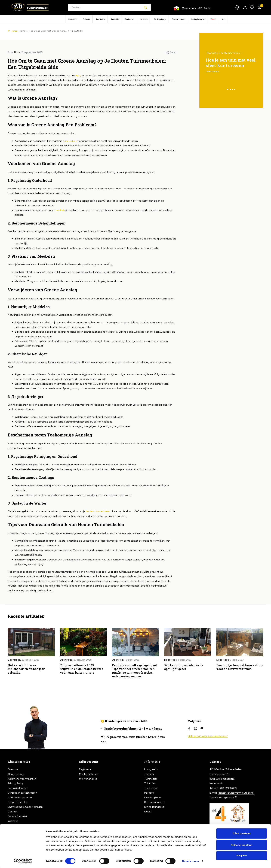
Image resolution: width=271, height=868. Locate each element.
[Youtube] (202, 729)
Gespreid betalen (18, 802)
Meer (223, 19)
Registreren (86, 769)
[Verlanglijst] (252, 7)
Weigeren (242, 856)
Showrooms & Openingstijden (25, 807)
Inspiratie (13, 821)
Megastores (189, 8)
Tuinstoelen (100, 19)
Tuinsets (87, 19)
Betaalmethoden (18, 788)
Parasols (144, 19)
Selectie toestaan (242, 845)
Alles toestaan (242, 833)
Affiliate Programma (20, 797)
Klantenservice (16, 774)
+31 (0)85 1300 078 (225, 788)
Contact (12, 812)
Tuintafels (115, 19)
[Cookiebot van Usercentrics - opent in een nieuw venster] (23, 861)
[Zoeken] (109, 7)
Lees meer (212, 71)
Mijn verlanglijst (88, 779)
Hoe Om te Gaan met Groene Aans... (49, 31)
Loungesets (73, 19)
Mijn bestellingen (89, 774)
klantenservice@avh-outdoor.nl (236, 793)
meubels (60, 210)
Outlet (213, 19)
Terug (13, 31)
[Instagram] (196, 729)
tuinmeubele (70, 141)
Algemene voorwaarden (22, 779)
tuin (78, 75)
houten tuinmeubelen (98, 511)
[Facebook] (189, 729)
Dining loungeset (198, 19)
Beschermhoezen (178, 19)
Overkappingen (160, 19)
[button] (228, 89)
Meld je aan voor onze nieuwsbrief (208, 736)
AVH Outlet (205, 8)
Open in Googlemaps (223, 797)
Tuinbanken (130, 19)
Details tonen (190, 861)
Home (23, 31)
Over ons (13, 769)
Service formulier (17, 816)
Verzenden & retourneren (22, 793)
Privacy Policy (16, 783)
